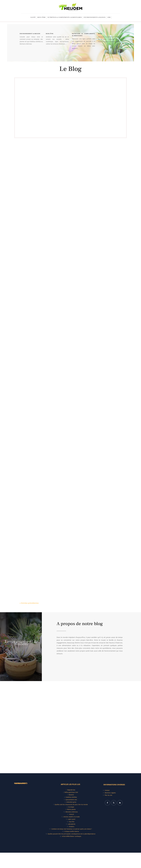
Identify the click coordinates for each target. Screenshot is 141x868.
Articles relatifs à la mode (72, 817)
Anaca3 (72, 814)
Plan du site (108, 795)
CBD (109, 18)
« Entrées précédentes (29, 603)
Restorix (71, 795)
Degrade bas (71, 790)
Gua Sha (72, 822)
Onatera (72, 826)
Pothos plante (71, 809)
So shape (71, 807)
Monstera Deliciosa (72, 812)
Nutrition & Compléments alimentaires (65, 18)
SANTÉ (33, 18)
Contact (107, 790)
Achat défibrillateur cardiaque (72, 836)
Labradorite (72, 824)
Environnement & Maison (95, 18)
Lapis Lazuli (72, 819)
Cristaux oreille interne (72, 831)
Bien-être (42, 18)
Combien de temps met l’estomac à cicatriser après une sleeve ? (72, 829)
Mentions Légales (110, 793)
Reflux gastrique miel (71, 792)
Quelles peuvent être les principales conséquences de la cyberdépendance (72, 834)
